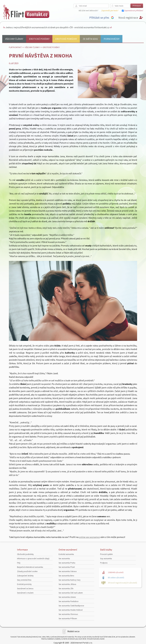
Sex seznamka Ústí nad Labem (71, 593)
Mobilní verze (73, 631)
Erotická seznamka (66, 554)
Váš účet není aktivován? (88, 11)
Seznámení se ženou (25, 589)
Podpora (104, 563)
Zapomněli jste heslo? (110, 11)
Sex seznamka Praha (67, 563)
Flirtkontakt (15, 47)
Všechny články (14, 39)
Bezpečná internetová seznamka (30, 567)
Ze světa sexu (90, 39)
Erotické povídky (39, 39)
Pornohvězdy (112, 39)
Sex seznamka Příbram (68, 619)
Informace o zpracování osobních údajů (33, 559)
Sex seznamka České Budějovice (71, 606)
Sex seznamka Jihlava (67, 584)
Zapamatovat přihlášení (134, 11)
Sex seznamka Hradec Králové (71, 610)
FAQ (19, 563)
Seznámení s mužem (25, 593)
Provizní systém (106, 554)
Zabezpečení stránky (25, 576)
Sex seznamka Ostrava (68, 571)
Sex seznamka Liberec (67, 597)
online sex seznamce (89, 537)
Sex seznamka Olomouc (68, 614)
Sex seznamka (64, 559)
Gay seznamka (106, 559)
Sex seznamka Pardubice (68, 601)
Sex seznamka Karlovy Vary (70, 580)
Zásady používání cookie (27, 571)
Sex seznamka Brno (66, 576)
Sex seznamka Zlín (66, 589)
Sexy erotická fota (24, 580)
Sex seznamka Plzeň (67, 567)
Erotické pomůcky (66, 39)
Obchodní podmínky (25, 554)
